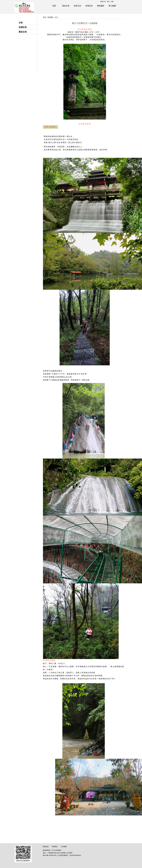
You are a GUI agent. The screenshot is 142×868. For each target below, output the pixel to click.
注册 (112, 2)
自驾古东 (89, 6)
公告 (21, 23)
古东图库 (64, 847)
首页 (54, 6)
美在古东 (66, 6)
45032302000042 (75, 855)
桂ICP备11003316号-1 (50, 855)
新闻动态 (46, 847)
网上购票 (112, 6)
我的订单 (103, 2)
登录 (108, 2)
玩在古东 (77, 6)
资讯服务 (101, 6)
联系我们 (55, 847)
